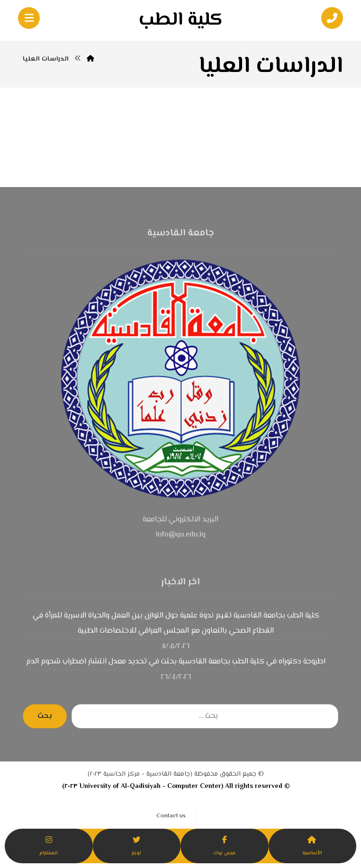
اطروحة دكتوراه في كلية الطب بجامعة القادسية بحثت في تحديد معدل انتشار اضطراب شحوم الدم (176, 662)
